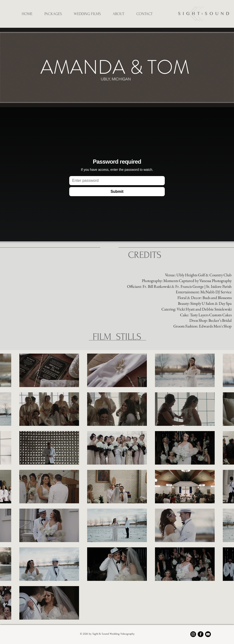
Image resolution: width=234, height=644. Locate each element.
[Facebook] (201, 634)
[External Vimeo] (117, 175)
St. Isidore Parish (219, 286)
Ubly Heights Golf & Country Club (204, 275)
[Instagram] (193, 634)
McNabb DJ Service (216, 292)
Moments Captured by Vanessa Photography (197, 281)
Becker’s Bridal (220, 320)
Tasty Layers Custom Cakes (211, 315)
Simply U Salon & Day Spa (211, 303)
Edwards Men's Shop (215, 326)
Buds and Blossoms (217, 298)
